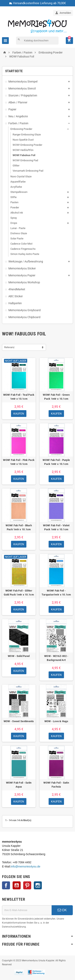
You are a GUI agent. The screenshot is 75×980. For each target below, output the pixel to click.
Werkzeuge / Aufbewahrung (26, 261)
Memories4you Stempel (23, 82)
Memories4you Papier (22, 275)
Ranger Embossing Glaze (27, 135)
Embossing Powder (21, 129)
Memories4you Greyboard (24, 310)
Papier (12, 109)
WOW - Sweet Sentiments (19, 721)
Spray (14, 218)
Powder (15, 207)
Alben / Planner (18, 102)
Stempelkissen (19, 192)
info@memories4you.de (26, 866)
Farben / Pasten (18, 123)
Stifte (13, 197)
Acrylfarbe (16, 187)
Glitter (16, 166)
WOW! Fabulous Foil (24, 155)
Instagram (38, 885)
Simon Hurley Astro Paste (25, 254)
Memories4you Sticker (22, 268)
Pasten (14, 202)
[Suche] (37, 41)
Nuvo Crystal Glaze (21, 176)
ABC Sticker (16, 296)
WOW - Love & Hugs (56, 721)
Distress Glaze (19, 233)
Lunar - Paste (18, 228)
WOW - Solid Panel (19, 656)
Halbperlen (15, 303)
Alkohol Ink (17, 213)
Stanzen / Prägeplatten (23, 95)
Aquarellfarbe (18, 182)
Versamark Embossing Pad (28, 171)
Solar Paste (17, 238)
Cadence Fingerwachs (23, 249)
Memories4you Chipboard (24, 317)
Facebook (6, 885)
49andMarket (17, 289)
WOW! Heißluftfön (23, 150)
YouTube (17, 885)
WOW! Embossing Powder (27, 145)
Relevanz (9, 347)
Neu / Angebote (18, 116)
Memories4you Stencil (22, 88)
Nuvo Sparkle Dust (23, 140)
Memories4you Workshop (24, 282)
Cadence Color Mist (21, 244)
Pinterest (27, 885)
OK (62, 910)
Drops (14, 223)
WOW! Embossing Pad (25, 160)
